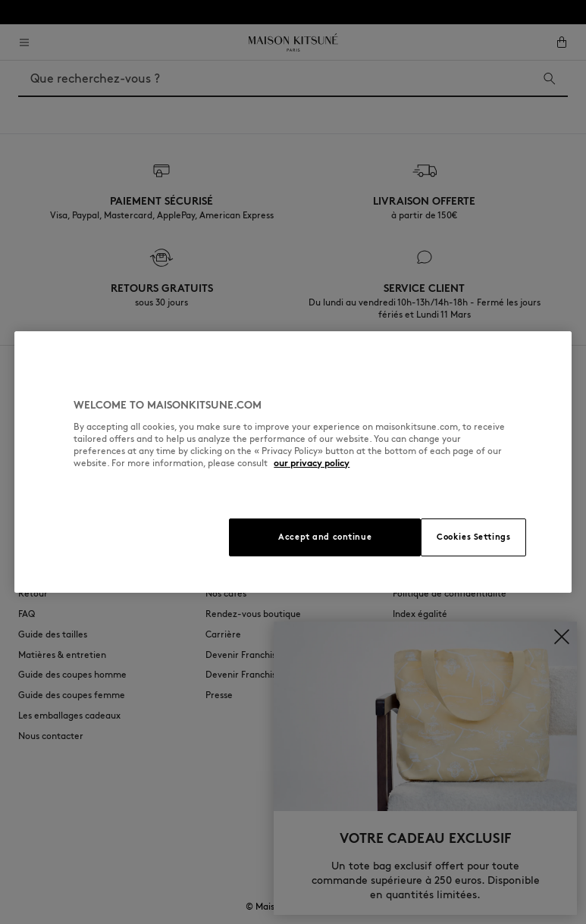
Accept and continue (325, 537)
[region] (293, 462)
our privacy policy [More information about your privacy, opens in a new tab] (312, 463)
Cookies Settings (473, 537)
